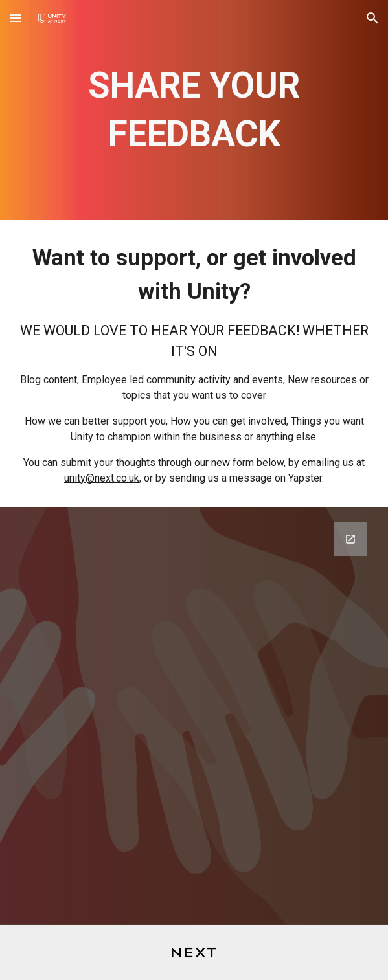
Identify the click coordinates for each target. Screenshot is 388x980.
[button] (16, 18)
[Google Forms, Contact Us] (194, 716)
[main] (194, 110)
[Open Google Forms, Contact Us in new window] (350, 539)
